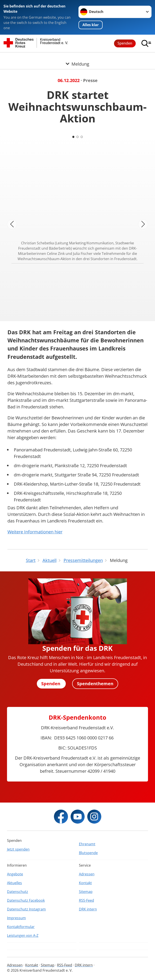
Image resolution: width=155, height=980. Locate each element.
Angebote (15, 874)
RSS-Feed (86, 900)
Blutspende (88, 853)
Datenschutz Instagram (26, 909)
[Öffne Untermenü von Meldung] (77, 58)
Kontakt (85, 883)
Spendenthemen (95, 684)
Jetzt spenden (18, 849)
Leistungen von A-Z (23, 935)
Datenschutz (18, 892)
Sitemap (86, 892)
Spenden (125, 43)
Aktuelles (14, 883)
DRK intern (88, 909)
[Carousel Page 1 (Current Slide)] (73, 137)
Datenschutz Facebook (26, 900)
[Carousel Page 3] (82, 137)
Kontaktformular (21, 927)
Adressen (87, 874)
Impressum (16, 918)
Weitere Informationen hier (35, 532)
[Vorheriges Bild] (12, 224)
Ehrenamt (87, 844)
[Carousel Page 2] (78, 137)
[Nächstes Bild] (143, 224)
